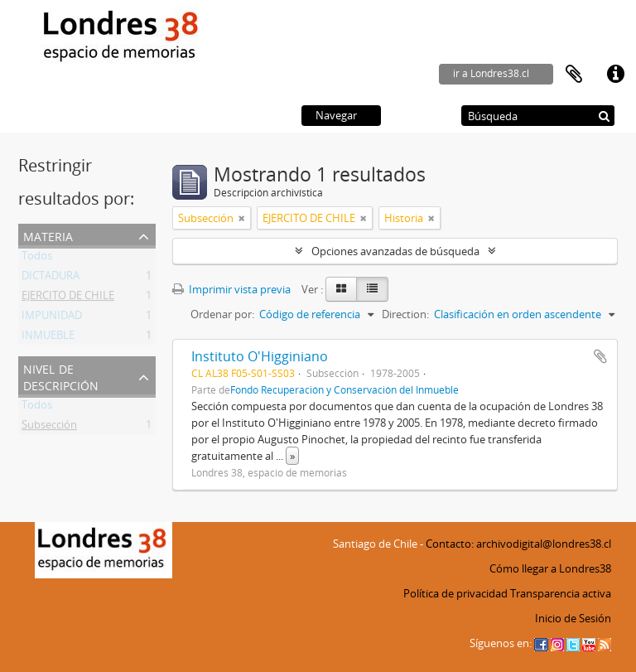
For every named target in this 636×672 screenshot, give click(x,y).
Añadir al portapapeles (600, 356)
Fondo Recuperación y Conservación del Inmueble (344, 389)
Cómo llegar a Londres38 (550, 568)
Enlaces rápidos (615, 75)
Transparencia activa (561, 593)
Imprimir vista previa (231, 289)
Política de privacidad (455, 593)
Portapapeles (574, 75)
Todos (37, 259)
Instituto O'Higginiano (260, 356)
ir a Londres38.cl (491, 73)
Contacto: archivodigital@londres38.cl (518, 544)
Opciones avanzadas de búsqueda (395, 251)
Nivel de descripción (61, 376)
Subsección (49, 428)
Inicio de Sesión (573, 618)
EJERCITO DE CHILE (68, 298)
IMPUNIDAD (52, 318)
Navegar (336, 115)
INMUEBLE (48, 338)
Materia (48, 235)
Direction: (405, 314)
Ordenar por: (222, 314)
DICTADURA (51, 278)
